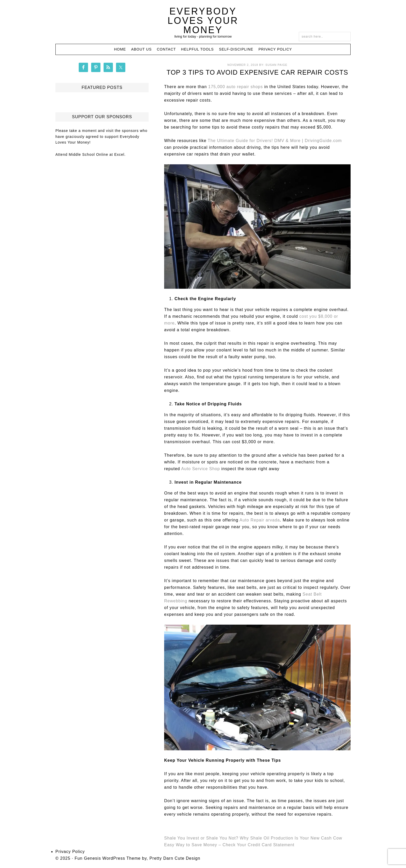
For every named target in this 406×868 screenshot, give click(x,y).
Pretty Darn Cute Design (175, 858)
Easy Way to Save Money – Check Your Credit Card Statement (229, 845)
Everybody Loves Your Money (203, 21)
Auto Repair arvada (260, 520)
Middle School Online (88, 154)
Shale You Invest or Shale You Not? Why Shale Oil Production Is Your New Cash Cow (253, 838)
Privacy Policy (70, 852)
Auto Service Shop (201, 469)
